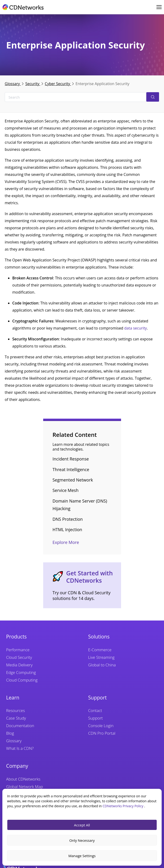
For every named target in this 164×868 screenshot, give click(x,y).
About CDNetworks (23, 779)
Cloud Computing (22, 680)
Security (33, 84)
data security (136, 328)
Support (96, 718)
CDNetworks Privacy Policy (123, 806)
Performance (18, 650)
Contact (95, 710)
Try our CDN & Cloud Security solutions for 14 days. (82, 595)
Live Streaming (101, 657)
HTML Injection (67, 529)
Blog (10, 733)
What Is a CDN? (20, 748)
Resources (15, 710)
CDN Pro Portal (102, 733)
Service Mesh (66, 490)
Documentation (20, 726)
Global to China (102, 665)
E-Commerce (100, 650)
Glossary (13, 84)
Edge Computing (21, 672)
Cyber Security (58, 84)
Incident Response (71, 459)
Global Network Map (25, 787)
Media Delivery (19, 665)
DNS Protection (68, 519)
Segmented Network (73, 480)
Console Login (101, 726)
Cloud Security (19, 657)
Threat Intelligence (71, 469)
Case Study (16, 718)
